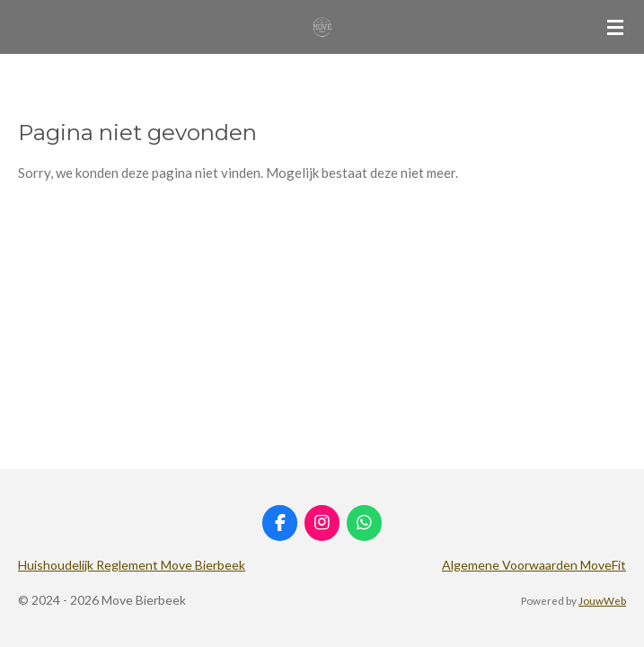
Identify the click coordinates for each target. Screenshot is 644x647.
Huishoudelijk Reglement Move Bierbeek (132, 565)
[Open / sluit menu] (615, 27)
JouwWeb (602, 600)
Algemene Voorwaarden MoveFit (534, 565)
